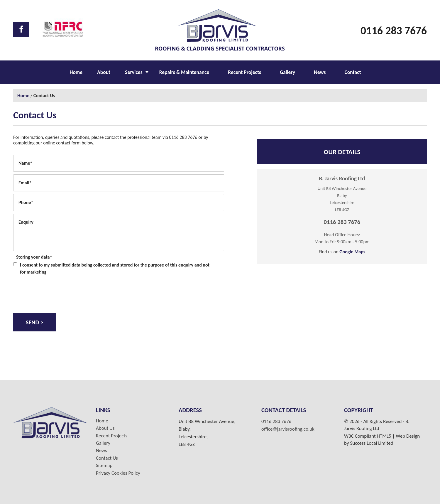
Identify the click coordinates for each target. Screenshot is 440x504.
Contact (353, 72)
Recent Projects (244, 72)
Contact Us (107, 458)
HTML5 (384, 436)
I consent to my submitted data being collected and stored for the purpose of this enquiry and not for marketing (115, 268)
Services (134, 72)
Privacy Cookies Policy (118, 473)
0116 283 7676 (394, 31)
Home (76, 72)
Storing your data (34, 257)
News (320, 72)
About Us (105, 428)
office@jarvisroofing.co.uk (288, 429)
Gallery (287, 72)
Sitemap (104, 466)
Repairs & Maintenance (184, 72)
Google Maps (352, 252)
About (104, 72)
